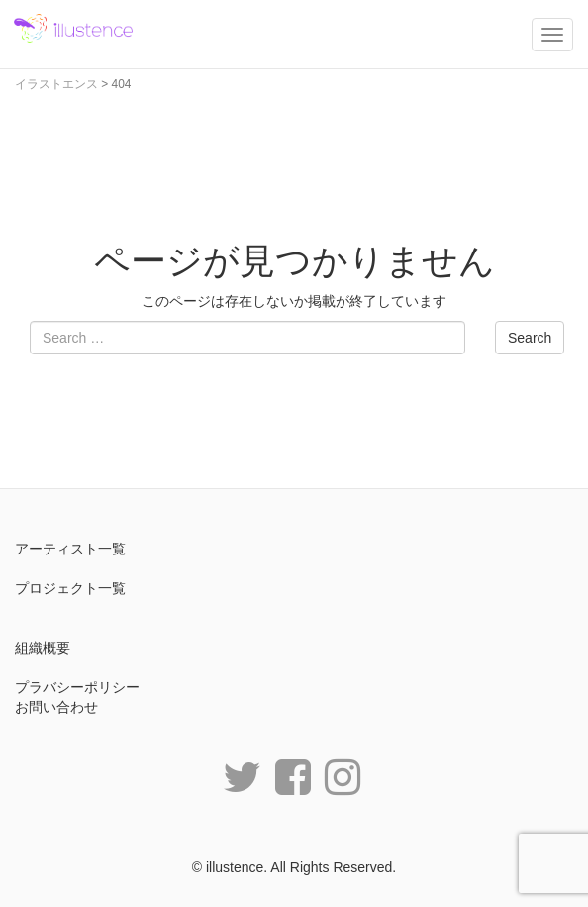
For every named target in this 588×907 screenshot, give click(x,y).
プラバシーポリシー (77, 687)
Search (530, 338)
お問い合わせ (56, 707)
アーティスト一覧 (70, 549)
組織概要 (43, 648)
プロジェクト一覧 (70, 588)
